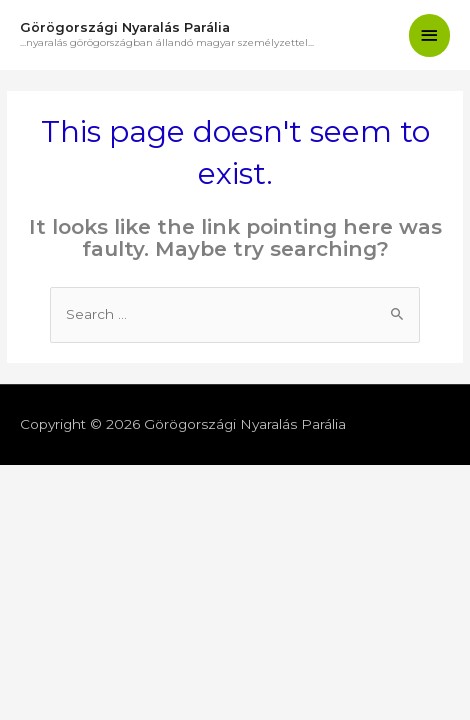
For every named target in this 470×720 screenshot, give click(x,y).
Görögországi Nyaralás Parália (125, 27)
